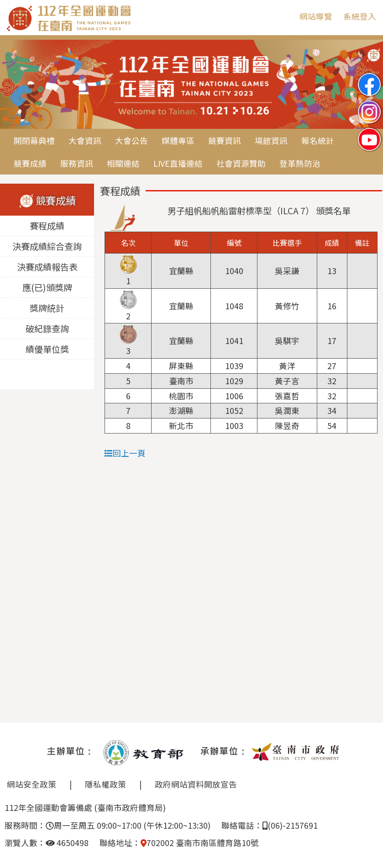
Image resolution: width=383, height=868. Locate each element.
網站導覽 (316, 16)
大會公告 (131, 140)
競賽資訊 (225, 140)
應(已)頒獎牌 (47, 288)
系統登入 (360, 16)
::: (286, 16)
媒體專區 (178, 140)
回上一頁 (125, 453)
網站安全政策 (31, 784)
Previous (16, 85)
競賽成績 (30, 163)
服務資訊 (77, 163)
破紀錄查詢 (47, 329)
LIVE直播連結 (178, 163)
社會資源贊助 (241, 163)
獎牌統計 (47, 308)
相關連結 (123, 163)
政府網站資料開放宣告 (196, 784)
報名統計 (318, 140)
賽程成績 (47, 226)
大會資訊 (85, 140)
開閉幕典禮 (34, 140)
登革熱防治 (300, 163)
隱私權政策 (105, 784)
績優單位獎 (47, 349)
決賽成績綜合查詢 (47, 247)
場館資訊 (271, 140)
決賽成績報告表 (47, 267)
